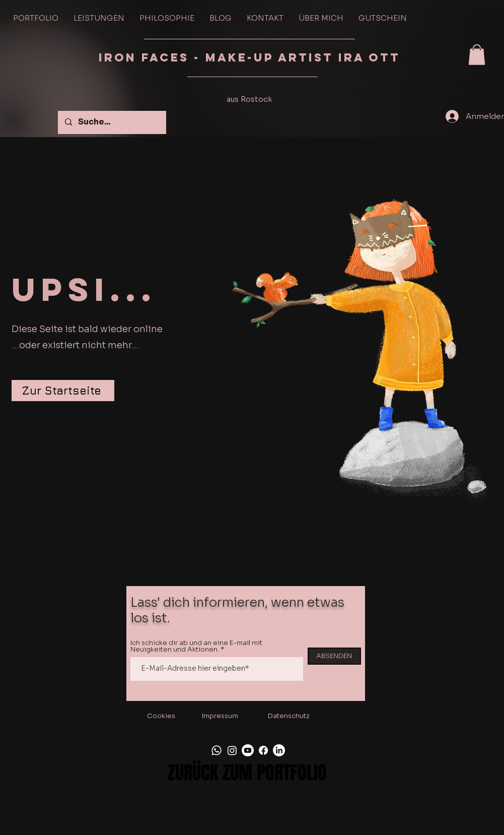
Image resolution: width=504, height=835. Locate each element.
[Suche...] (112, 122)
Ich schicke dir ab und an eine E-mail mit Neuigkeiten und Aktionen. (196, 646)
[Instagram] (232, 750)
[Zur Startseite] (63, 391)
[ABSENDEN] (334, 656)
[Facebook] (263, 750)
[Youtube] (248, 750)
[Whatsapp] (217, 750)
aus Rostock (249, 99)
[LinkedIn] (279, 750)
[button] (477, 55)
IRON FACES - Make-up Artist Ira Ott (252, 57)
